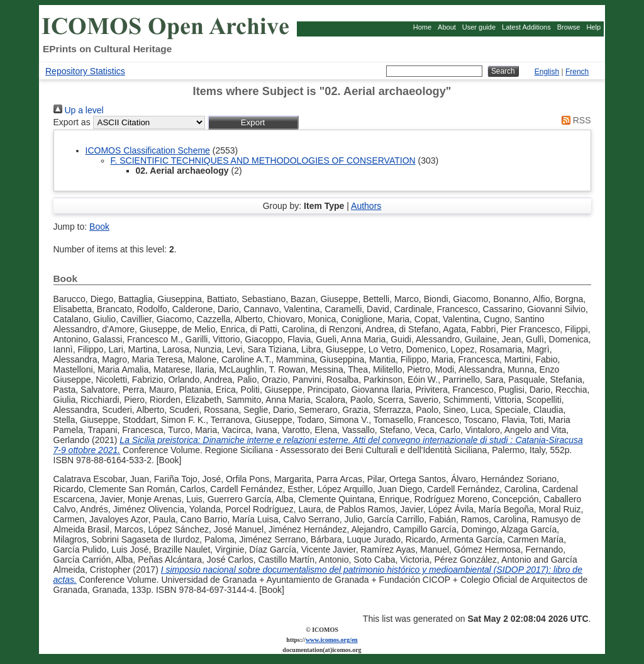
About (447, 27)
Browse (569, 27)
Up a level (79, 110)
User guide (479, 27)
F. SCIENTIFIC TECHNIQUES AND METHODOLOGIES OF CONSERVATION (263, 160)
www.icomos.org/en (332, 640)
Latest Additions (526, 27)
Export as (72, 122)
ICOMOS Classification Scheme (148, 150)
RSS (574, 120)
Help (593, 27)
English (547, 72)
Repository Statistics (85, 71)
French (577, 72)
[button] (253, 122)
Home (422, 27)
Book (99, 227)
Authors (366, 206)
